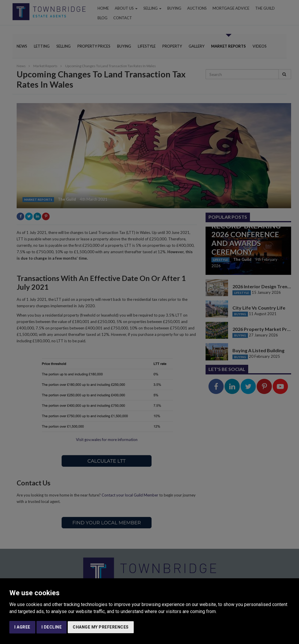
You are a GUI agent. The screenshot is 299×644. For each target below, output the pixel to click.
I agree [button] (22, 627)
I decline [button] (52, 627)
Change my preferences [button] (101, 627)
